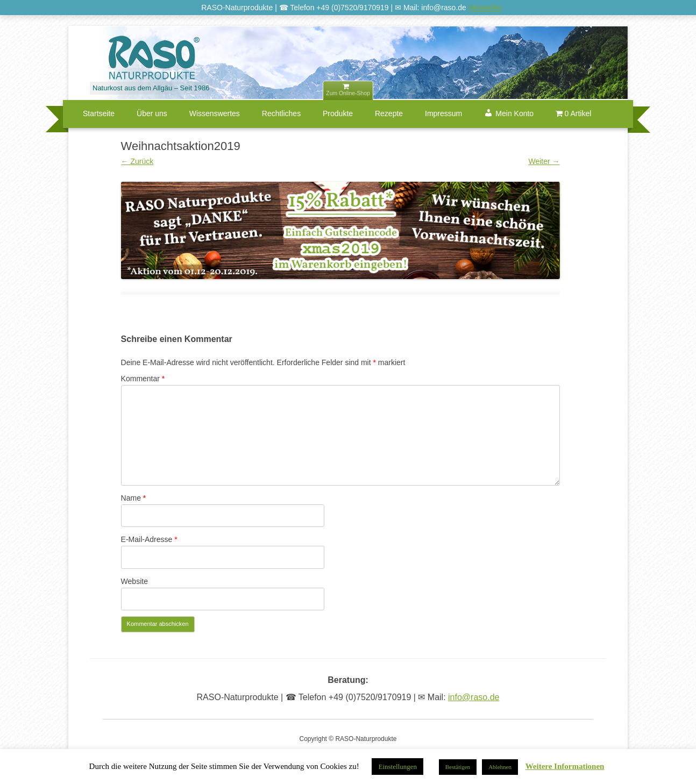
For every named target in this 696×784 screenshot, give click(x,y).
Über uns (152, 113)
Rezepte (389, 113)
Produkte (338, 113)
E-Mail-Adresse (149, 539)
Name (134, 498)
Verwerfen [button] (485, 8)
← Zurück (137, 161)
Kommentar (143, 379)
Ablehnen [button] (500, 767)
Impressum (443, 113)
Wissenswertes (215, 113)
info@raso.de (474, 697)
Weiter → (544, 161)
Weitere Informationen (565, 767)
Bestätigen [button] (458, 767)
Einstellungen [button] (397, 767)
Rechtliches (281, 113)
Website (134, 581)
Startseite (99, 113)
